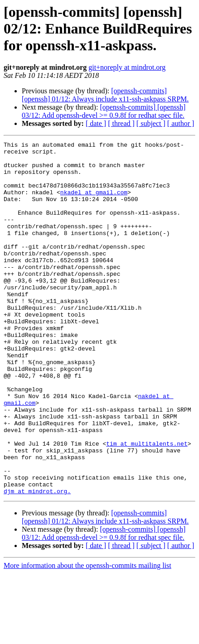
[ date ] (96, 123)
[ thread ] (121, 123)
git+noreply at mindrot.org (127, 67)
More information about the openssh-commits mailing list (87, 636)
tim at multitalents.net (147, 505)
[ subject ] (151, 123)
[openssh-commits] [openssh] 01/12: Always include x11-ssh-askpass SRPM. (105, 95)
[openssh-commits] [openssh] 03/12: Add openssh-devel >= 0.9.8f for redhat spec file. (104, 111)
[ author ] (181, 123)
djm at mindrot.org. (37, 562)
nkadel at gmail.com (94, 203)
